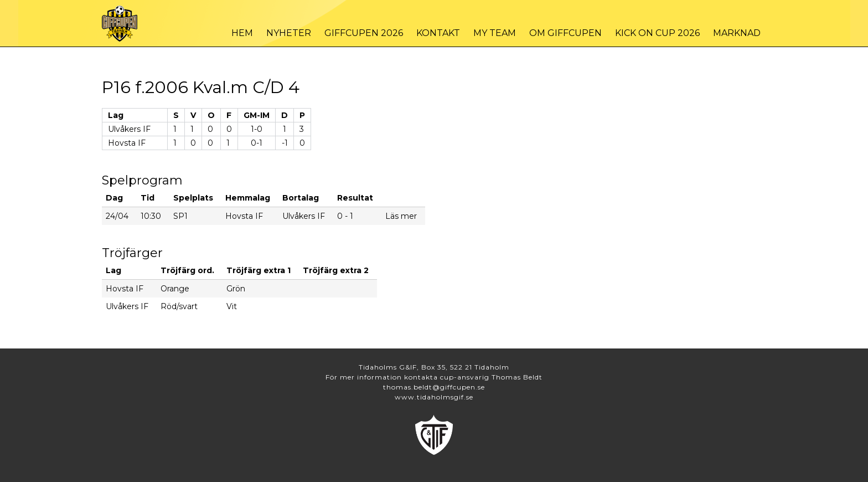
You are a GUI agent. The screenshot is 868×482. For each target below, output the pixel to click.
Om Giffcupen (565, 33)
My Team (495, 33)
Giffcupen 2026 (364, 33)
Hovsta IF (127, 143)
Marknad (737, 33)
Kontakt (438, 33)
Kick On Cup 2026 (657, 33)
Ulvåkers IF (129, 129)
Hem (242, 33)
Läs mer (401, 216)
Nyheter (289, 33)
